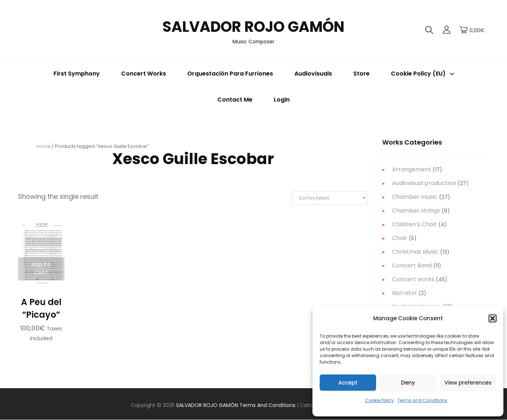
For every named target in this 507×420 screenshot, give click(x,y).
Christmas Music (415, 252)
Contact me (235, 100)
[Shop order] (329, 198)
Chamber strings (416, 211)
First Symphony (77, 74)
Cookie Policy (379, 400)
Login (282, 100)
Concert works (413, 279)
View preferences (468, 383)
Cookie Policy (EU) (423, 74)
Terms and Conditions (422, 400)
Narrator (404, 293)
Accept (348, 383)
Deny (408, 383)
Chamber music (415, 197)
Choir (400, 238)
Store (361, 74)
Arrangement (412, 169)
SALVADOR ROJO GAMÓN (254, 27)
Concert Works (144, 74)
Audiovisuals (313, 74)
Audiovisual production (424, 183)
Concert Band (412, 265)
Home (43, 146)
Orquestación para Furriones (230, 74)
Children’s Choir (414, 224)
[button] (493, 318)
